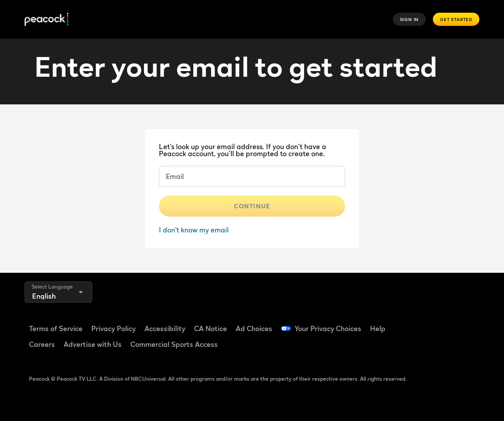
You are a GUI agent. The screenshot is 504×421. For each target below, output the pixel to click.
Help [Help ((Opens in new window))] (378, 328)
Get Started (456, 19)
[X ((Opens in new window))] (437, 348)
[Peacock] (47, 20)
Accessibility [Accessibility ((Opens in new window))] (165, 328)
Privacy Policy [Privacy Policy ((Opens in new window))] (113, 328)
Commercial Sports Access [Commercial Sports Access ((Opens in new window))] (174, 344)
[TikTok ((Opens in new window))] (437, 323)
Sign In (410, 19)
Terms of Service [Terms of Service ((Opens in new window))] (56, 328)
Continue (252, 206)
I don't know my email (194, 230)
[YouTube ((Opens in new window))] (460, 323)
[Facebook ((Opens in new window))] (414, 323)
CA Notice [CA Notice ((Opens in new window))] (211, 328)
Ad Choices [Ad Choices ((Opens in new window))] (254, 328)
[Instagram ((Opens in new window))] (414, 348)
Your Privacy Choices (328, 328)
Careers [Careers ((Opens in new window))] (42, 344)
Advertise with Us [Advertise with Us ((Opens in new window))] (93, 344)
